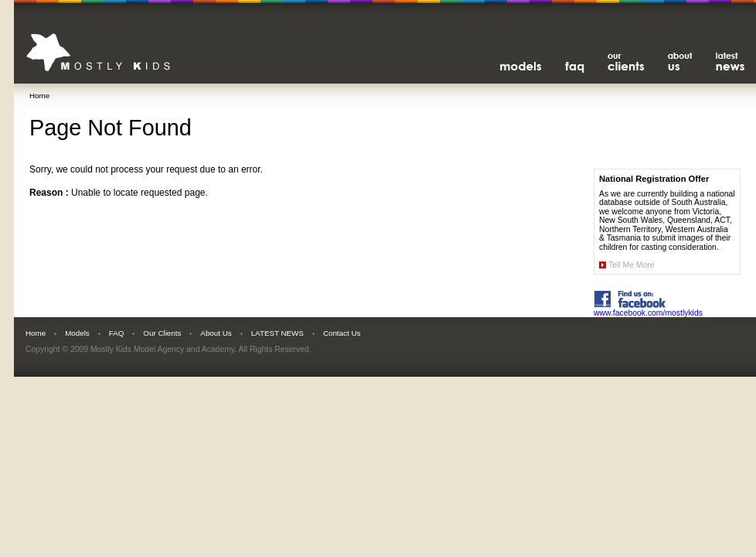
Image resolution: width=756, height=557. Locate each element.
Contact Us (342, 333)
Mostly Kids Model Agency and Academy (162, 349)
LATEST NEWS (278, 333)
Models (77, 333)
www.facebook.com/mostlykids (648, 309)
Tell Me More (631, 265)
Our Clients (162, 333)
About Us (216, 333)
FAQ (117, 333)
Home (39, 96)
